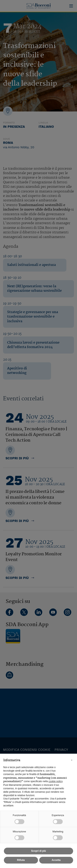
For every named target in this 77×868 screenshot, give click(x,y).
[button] (72, 760)
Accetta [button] (56, 860)
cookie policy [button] (56, 781)
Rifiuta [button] (21, 860)
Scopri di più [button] (38, 851)
